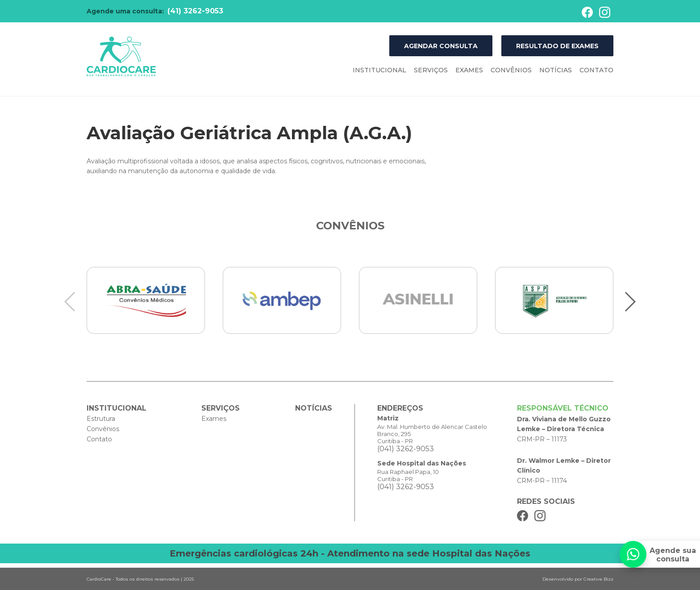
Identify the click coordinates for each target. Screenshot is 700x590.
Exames (469, 70)
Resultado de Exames (557, 46)
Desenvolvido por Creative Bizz (578, 579)
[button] (630, 302)
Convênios (511, 70)
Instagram (605, 12)
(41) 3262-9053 (195, 11)
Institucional (379, 70)
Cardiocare (121, 57)
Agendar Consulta (441, 46)
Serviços (431, 70)
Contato (596, 70)
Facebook (587, 12)
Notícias (556, 70)
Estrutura (101, 419)
